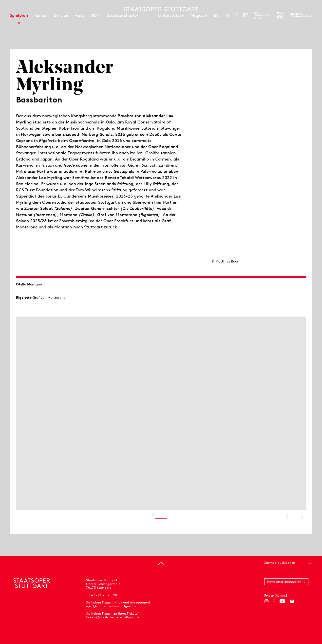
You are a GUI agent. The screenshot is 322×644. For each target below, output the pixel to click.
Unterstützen (171, 15)
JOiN (96, 15)
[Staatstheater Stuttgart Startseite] (161, 9)
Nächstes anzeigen (302, 517)
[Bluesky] (292, 601)
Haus (80, 15)
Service (61, 15)
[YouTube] (282, 601)
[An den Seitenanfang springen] (161, 563)
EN (217, 15)
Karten (41, 15)
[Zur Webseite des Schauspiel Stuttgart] (280, 15)
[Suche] (236, 15)
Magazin (199, 15)
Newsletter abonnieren (284, 582)
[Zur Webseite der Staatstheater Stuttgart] (301, 15)
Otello (21, 284)
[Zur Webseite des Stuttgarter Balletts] (262, 15)
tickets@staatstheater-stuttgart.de (113, 617)
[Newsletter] (246, 15)
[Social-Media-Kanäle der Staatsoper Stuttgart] (227, 15)
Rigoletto (24, 298)
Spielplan (19, 15)
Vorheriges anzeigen (287, 517)
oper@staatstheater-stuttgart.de (111, 606)
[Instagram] (266, 601)
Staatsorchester (123, 15)
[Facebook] (274, 601)
